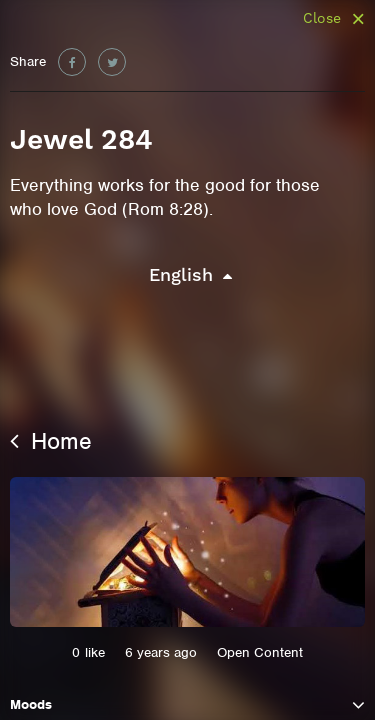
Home (51, 441)
